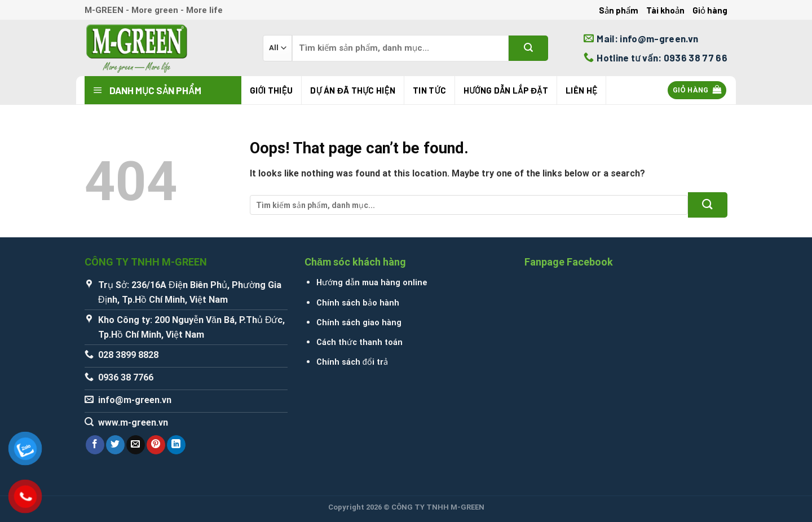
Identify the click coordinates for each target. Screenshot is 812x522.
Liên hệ (581, 90)
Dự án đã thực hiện (353, 90)
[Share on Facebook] (95, 445)
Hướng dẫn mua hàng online (372, 283)
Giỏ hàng (710, 10)
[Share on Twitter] (115, 445)
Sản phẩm (619, 10)
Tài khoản (665, 10)
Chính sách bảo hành (358, 303)
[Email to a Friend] (136, 445)
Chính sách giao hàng (359, 323)
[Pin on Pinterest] (156, 445)
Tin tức (429, 90)
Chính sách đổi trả (352, 362)
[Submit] (528, 48)
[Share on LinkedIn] (176, 445)
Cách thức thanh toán (359, 342)
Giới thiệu (271, 90)
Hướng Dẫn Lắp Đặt (506, 90)
